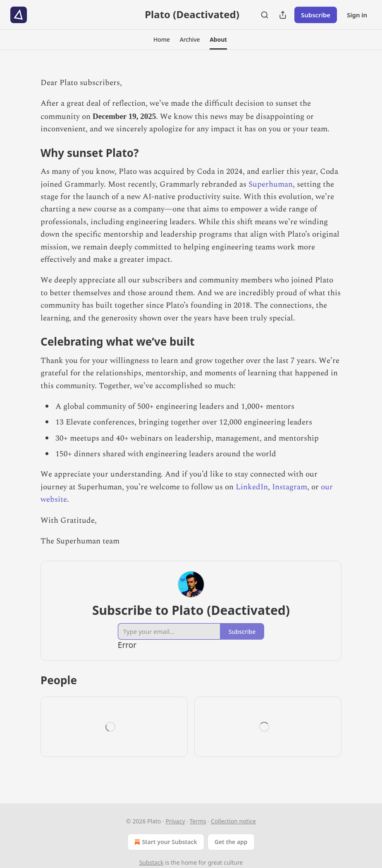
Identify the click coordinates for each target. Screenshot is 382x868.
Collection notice (233, 821)
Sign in (357, 15)
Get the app (231, 842)
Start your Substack (165, 842)
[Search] (265, 15)
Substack (152, 862)
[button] (162, 40)
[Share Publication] (283, 15)
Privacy (175, 821)
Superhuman (271, 184)
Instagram (290, 487)
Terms (198, 821)
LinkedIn (252, 487)
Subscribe (316, 15)
